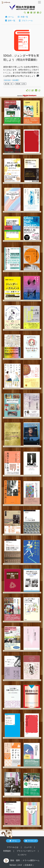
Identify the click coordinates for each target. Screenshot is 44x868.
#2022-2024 (7, 80)
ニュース (28, 847)
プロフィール (26, 21)
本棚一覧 (23, 17)
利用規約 (7, 851)
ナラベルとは (13, 847)
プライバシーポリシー (26, 851)
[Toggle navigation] (39, 2)
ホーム (10, 17)
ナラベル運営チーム (31, 860)
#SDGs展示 (15, 80)
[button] (25, 13)
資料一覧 (10, 21)
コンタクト (22, 855)
